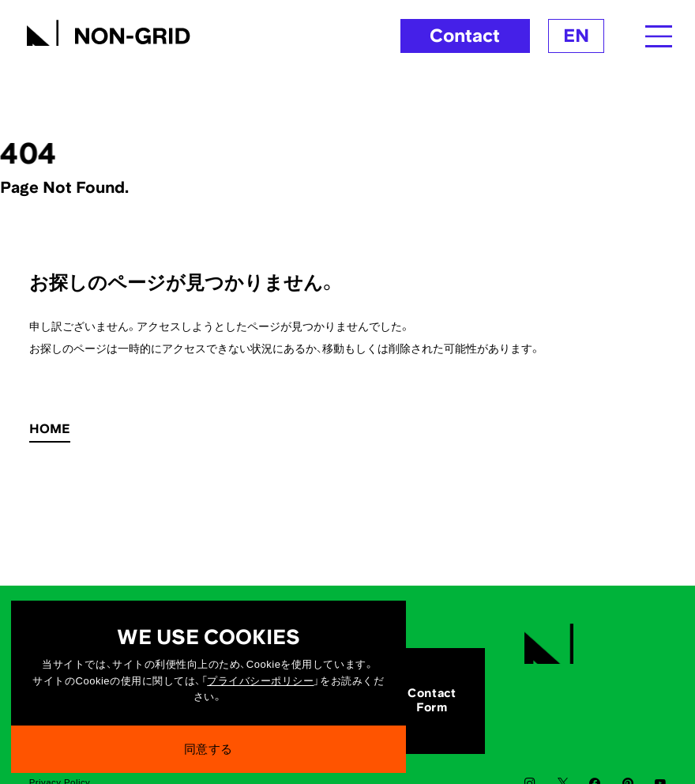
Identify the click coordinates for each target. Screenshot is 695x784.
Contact (465, 35)
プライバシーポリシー (260, 686)
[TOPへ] (108, 30)
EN (576, 35)
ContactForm (432, 700)
